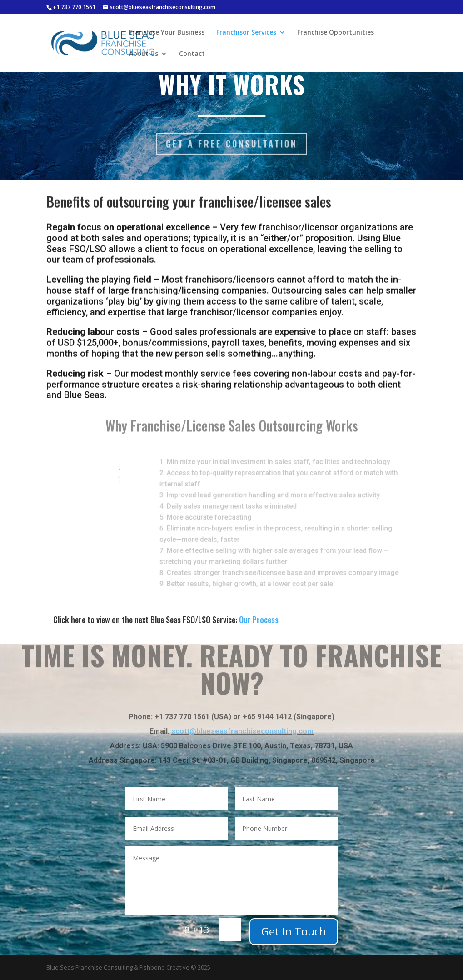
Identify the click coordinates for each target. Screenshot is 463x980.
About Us (144, 54)
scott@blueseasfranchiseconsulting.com (242, 719)
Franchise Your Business (167, 33)
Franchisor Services (246, 33)
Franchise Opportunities (336, 33)
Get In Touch (294, 931)
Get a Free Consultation (231, 143)
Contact (192, 54)
